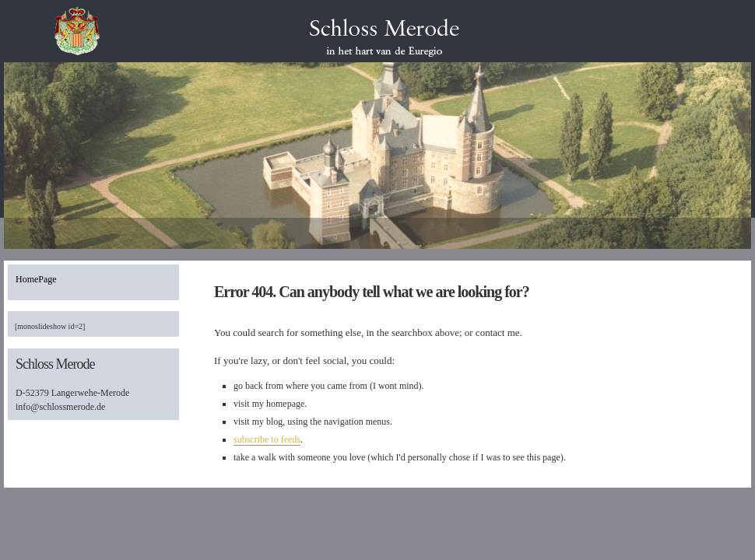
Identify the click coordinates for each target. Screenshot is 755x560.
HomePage (36, 279)
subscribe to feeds (267, 439)
